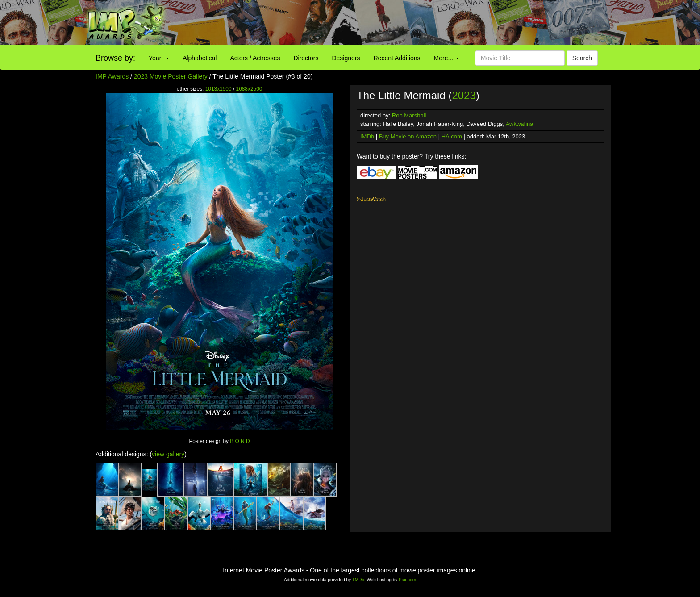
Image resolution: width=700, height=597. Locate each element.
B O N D (240, 441)
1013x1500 (219, 89)
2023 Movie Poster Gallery (171, 76)
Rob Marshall (409, 115)
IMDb (367, 136)
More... (447, 58)
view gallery (168, 454)
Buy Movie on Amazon (408, 136)
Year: (159, 58)
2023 (464, 95)
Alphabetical (200, 58)
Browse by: (115, 58)
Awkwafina (520, 124)
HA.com (452, 136)
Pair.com (407, 580)
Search (582, 58)
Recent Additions (397, 58)
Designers (346, 58)
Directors (306, 58)
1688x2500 (249, 89)
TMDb (358, 580)
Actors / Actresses (255, 58)
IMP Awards (112, 76)
